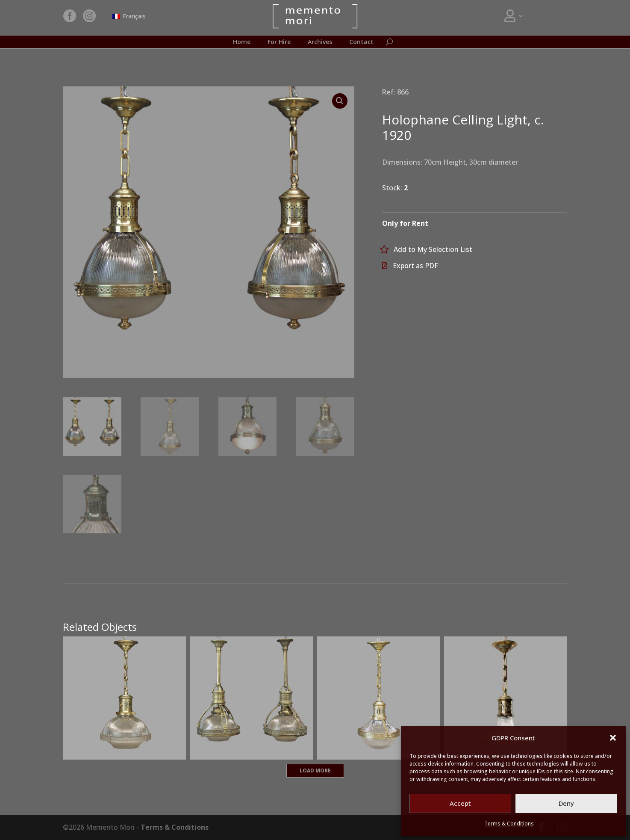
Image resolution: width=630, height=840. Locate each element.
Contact (361, 42)
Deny (566, 803)
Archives (320, 42)
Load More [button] (315, 770)
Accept (460, 803)
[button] (613, 738)
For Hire (279, 42)
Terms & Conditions (509, 824)
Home (242, 42)
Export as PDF (415, 266)
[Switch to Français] (129, 16)
